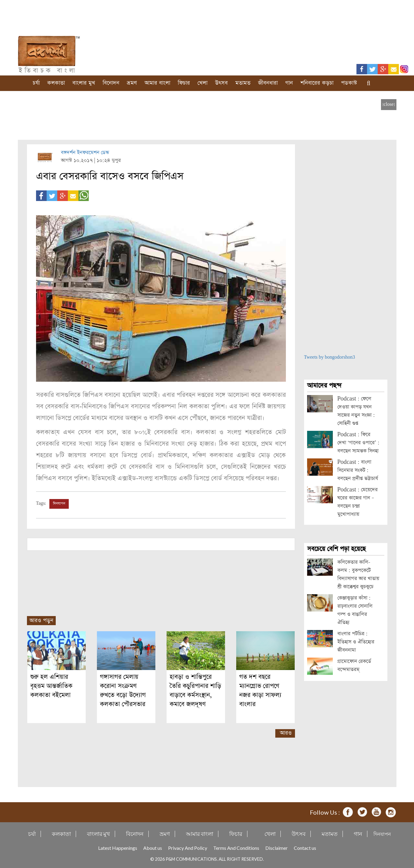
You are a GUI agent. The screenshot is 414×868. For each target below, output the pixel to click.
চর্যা (36, 83)
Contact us (305, 848)
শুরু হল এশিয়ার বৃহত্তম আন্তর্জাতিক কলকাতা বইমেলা (51, 686)
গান (289, 83)
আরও (286, 733)
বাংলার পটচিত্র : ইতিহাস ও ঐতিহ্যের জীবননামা (356, 642)
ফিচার (184, 83)
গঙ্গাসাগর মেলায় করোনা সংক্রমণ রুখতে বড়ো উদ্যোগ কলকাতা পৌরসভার (123, 690)
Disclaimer (277, 848)
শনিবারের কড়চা (317, 83)
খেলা (202, 83)
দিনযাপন (59, 504)
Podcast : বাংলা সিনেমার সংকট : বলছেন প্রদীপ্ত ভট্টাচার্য (358, 470)
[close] (389, 104)
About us (153, 848)
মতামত (243, 83)
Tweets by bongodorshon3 (330, 357)
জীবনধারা (268, 83)
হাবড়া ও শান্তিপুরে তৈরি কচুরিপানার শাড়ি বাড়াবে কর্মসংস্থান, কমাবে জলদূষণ (195, 690)
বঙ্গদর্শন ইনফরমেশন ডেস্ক (85, 153)
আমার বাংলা (157, 83)
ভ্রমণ (132, 83)
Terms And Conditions (236, 848)
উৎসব (221, 83)
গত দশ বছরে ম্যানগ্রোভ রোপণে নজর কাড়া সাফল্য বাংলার (260, 690)
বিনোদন (111, 83)
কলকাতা (56, 83)
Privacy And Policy (188, 848)
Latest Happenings (118, 848)
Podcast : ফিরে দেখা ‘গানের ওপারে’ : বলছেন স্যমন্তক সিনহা (358, 443)
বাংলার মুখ (84, 83)
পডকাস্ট (349, 83)
